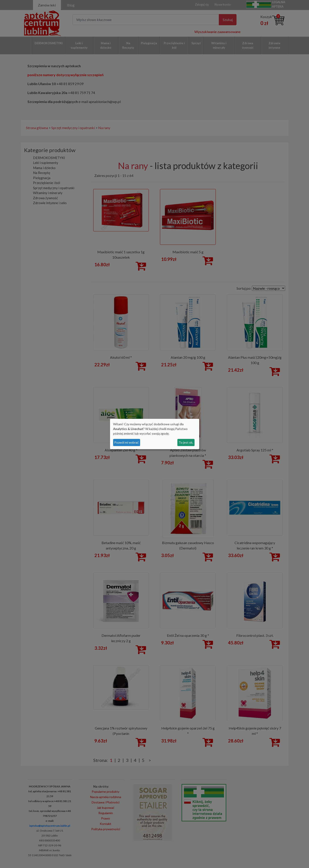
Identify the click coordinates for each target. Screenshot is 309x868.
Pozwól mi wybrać (127, 442)
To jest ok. (186, 442)
